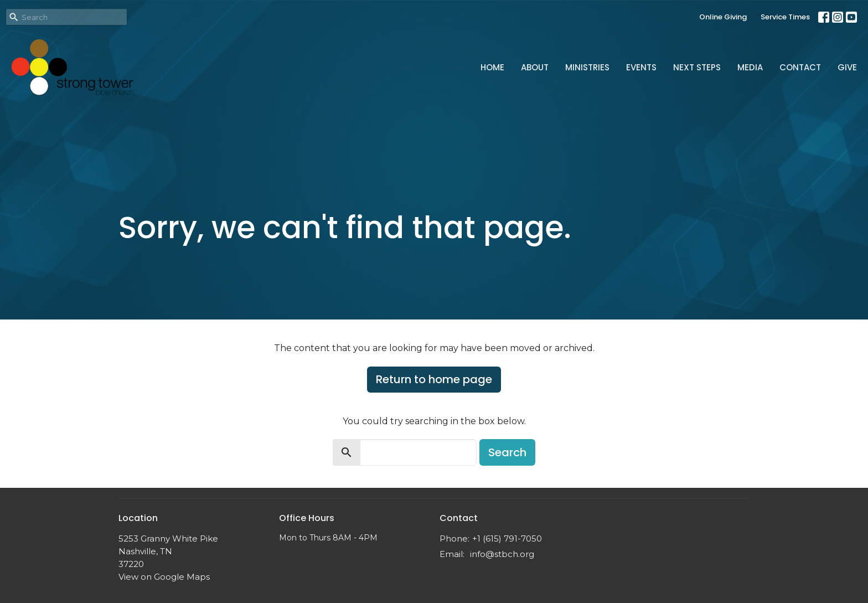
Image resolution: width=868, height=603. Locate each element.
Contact (800, 67)
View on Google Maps (164, 577)
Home (492, 67)
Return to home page (434, 379)
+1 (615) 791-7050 (507, 538)
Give (847, 67)
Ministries (587, 67)
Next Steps (697, 67)
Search (507, 452)
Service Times (785, 17)
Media (750, 67)
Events (641, 67)
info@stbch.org (502, 554)
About (535, 67)
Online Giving (723, 17)
